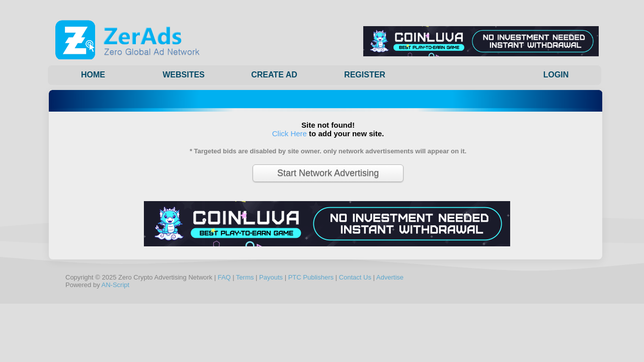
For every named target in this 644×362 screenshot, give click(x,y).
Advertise (390, 277)
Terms (245, 277)
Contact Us (355, 277)
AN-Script (116, 285)
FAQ (224, 277)
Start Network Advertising (328, 173)
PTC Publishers (311, 277)
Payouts (271, 277)
